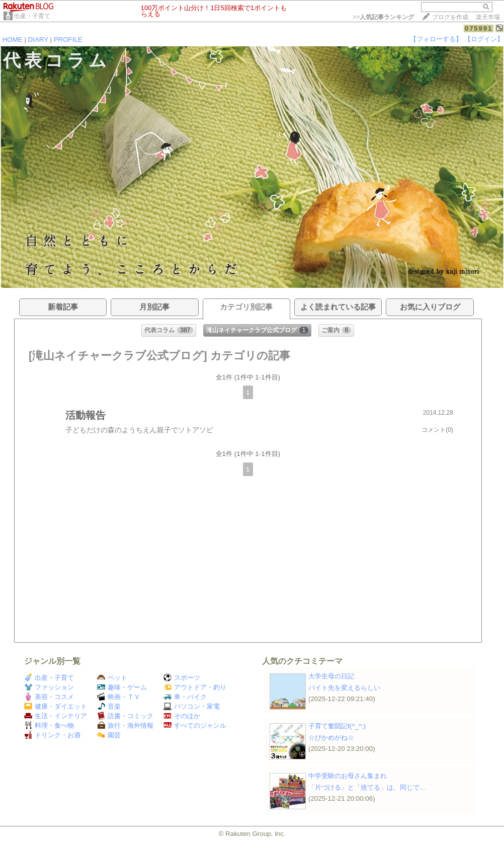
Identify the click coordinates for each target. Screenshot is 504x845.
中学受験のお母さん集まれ (348, 776)
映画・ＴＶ (119, 697)
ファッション (49, 687)
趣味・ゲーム (122, 687)
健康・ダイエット (56, 706)
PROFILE (68, 40)
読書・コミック (125, 716)
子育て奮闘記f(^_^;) (337, 726)
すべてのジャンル (195, 725)
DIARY (38, 40)
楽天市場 (488, 17)
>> (383, 17)
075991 (479, 28)
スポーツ (182, 678)
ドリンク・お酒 (52, 735)
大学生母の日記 (331, 676)
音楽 (109, 706)
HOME (13, 40)
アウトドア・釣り (195, 687)
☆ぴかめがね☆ (331, 738)
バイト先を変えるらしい (344, 688)
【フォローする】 (436, 39)
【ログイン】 (484, 39)
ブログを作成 (450, 17)
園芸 (109, 735)
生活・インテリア (56, 716)
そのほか (182, 716)
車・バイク (185, 697)
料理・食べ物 (49, 725)
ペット (112, 678)
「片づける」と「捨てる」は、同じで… (367, 787)
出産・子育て (32, 16)
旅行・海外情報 (125, 725)
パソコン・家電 (192, 706)
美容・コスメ (49, 697)
